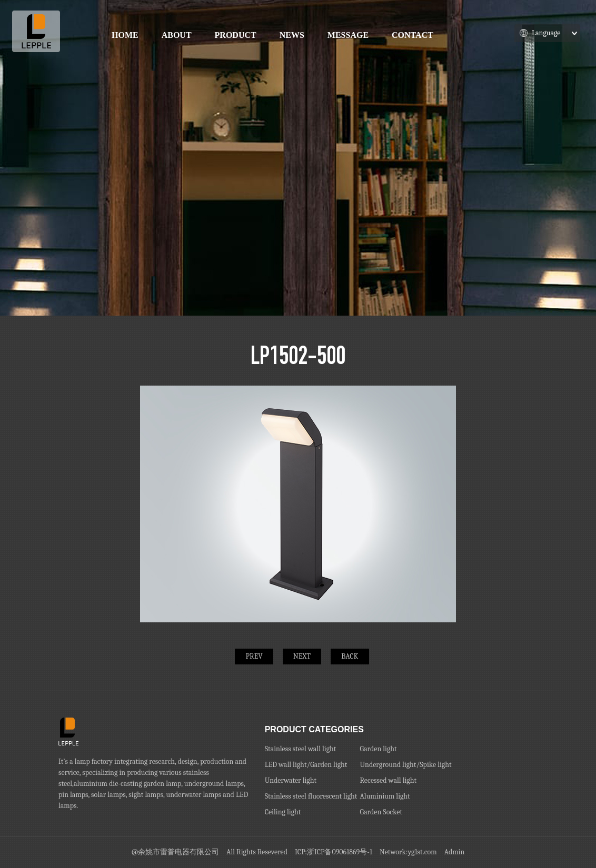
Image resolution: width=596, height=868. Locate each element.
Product (236, 35)
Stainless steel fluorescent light (311, 796)
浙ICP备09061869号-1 (340, 852)
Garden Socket (381, 812)
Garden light (378, 749)
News (292, 35)
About (177, 35)
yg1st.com (423, 852)
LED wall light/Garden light (306, 765)
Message (348, 35)
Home (125, 35)
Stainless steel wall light (301, 749)
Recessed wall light (388, 780)
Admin (455, 852)
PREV (254, 656)
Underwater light (291, 780)
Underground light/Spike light (405, 765)
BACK (350, 656)
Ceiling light (283, 812)
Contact (413, 35)
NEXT (302, 656)
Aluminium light (385, 796)
